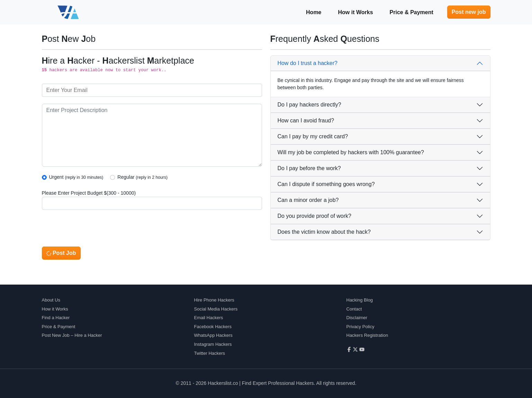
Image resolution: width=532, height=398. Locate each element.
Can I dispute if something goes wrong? (326, 184)
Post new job (469, 12)
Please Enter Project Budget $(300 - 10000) (89, 193)
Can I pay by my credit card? (313, 136)
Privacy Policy (360, 327)
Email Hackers (209, 318)
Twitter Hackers (210, 353)
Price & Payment (412, 12)
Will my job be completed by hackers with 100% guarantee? (351, 152)
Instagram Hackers (213, 344)
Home (314, 12)
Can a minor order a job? (308, 200)
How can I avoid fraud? (306, 121)
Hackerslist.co (223, 383)
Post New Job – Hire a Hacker (72, 335)
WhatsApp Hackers (213, 335)
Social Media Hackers (216, 309)
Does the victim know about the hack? (324, 232)
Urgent (76, 177)
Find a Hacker (56, 318)
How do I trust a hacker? (308, 63)
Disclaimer (357, 318)
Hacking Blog (360, 300)
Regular (142, 177)
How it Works (356, 12)
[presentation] (94, 230)
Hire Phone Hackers (214, 300)
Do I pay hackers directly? (309, 105)
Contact (354, 309)
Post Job (61, 253)
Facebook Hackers (213, 327)
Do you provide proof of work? (314, 216)
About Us (51, 300)
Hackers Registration (367, 335)
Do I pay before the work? (309, 168)
